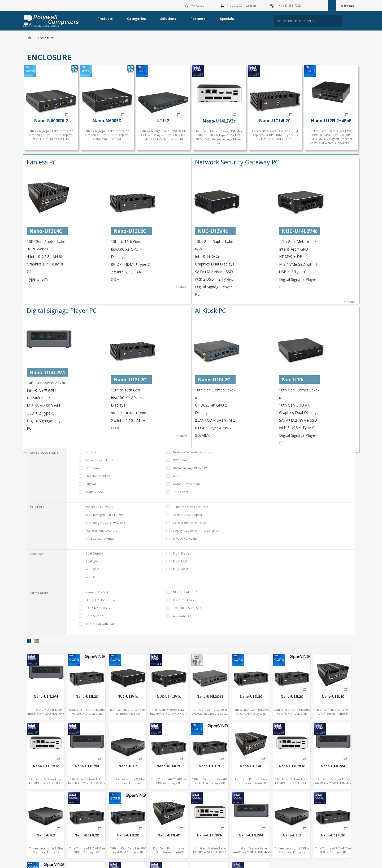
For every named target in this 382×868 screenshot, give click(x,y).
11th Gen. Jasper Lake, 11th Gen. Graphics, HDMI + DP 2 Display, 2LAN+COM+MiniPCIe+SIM (51, 135)
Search (351, 21)
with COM (92, 569)
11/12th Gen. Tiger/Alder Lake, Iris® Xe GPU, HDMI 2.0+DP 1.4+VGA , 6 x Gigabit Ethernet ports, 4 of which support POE (331, 137)
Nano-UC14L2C (275, 121)
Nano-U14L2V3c (219, 121)
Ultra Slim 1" (94, 616)
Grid (29, 641)
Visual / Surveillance (100, 460)
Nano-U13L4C (333, 697)
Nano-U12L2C (251, 697)
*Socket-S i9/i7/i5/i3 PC (101, 507)
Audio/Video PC (96, 492)
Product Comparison (241, 5)
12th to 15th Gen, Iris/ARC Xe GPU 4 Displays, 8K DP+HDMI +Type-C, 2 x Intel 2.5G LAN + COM (251, 716)
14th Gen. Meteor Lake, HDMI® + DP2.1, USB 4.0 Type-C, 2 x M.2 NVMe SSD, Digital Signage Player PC (219, 137)
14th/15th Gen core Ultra (191, 507)
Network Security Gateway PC (237, 162)
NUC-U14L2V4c (169, 697)
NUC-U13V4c (128, 697)
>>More (181, 287)
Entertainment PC (98, 476)
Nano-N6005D (107, 121)
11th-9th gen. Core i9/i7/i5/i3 (105, 523)
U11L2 (163, 121)
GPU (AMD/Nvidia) (186, 538)
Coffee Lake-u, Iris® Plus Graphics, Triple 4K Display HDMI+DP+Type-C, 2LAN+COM (128, 785)
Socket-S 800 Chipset (188, 515)
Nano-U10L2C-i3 (210, 697)
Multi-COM (181, 569)
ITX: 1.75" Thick (184, 600)
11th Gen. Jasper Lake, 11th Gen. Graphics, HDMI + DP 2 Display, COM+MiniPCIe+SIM (107, 135)
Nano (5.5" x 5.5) (97, 592)
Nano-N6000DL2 (51, 121)
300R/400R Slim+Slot (187, 608)
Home (30, 38)
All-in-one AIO (183, 616)
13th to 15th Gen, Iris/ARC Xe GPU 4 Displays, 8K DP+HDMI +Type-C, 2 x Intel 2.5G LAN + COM (87, 716)
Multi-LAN (180, 561)
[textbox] (308, 21)
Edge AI (91, 484)
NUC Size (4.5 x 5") (186, 592)
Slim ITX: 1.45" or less (100, 600)
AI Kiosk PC (210, 311)
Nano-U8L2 (128, 766)
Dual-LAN (92, 561)
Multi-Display (182, 553)
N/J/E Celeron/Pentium (101, 538)
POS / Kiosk (181, 460)
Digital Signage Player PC (62, 311)
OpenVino (93, 468)
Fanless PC (42, 162)
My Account (196, 5)
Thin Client (181, 492)
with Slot (92, 577)
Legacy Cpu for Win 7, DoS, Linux (196, 531)
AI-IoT (177, 476)
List (37, 641)
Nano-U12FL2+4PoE (331, 121)
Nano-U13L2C (87, 697)
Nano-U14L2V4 (46, 697)
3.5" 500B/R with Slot (100, 624)
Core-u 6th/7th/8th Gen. (190, 523)
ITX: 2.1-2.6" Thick (98, 608)
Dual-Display (94, 553)
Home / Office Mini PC (189, 484)
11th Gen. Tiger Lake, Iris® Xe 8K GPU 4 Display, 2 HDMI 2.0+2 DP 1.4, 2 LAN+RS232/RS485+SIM (163, 135)
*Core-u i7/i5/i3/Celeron (102, 531)
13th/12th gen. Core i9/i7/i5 (104, 515)
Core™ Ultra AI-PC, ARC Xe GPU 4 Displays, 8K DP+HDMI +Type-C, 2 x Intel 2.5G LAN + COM (275, 135)
